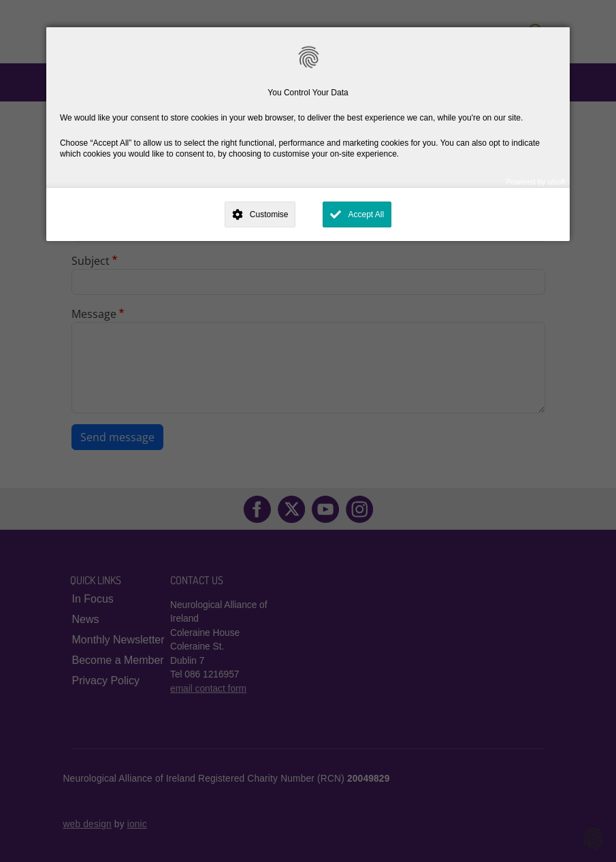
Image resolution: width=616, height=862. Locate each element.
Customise (269, 214)
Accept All (366, 214)
